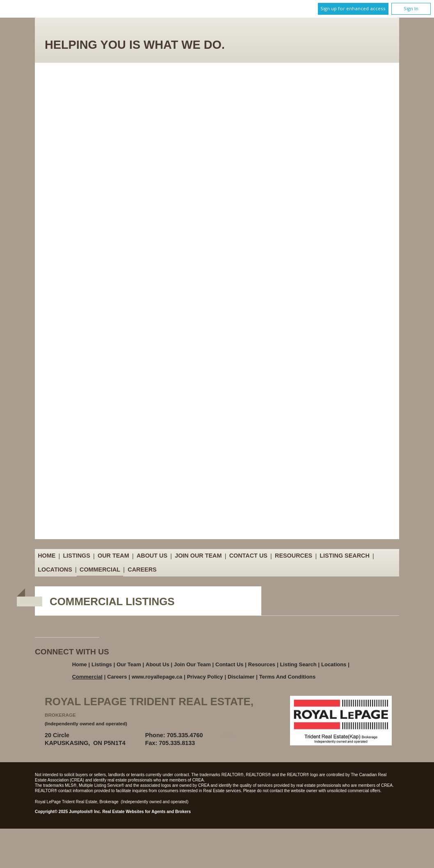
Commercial (100, 570)
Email (231, 735)
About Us (152, 556)
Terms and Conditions (287, 677)
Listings (77, 556)
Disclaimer (241, 677)
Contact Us (248, 556)
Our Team (113, 556)
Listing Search (345, 556)
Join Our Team (198, 556)
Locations (55, 570)
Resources (294, 556)
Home (47, 556)
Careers (142, 570)
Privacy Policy (205, 677)
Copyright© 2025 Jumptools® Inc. (68, 812)
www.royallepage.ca (157, 677)
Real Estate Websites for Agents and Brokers (146, 812)
